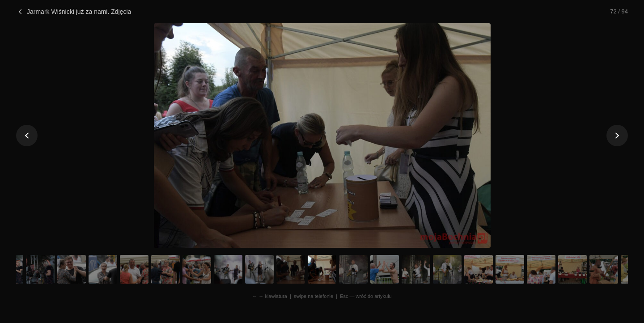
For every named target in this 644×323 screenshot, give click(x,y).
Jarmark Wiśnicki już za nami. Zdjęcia (74, 12)
